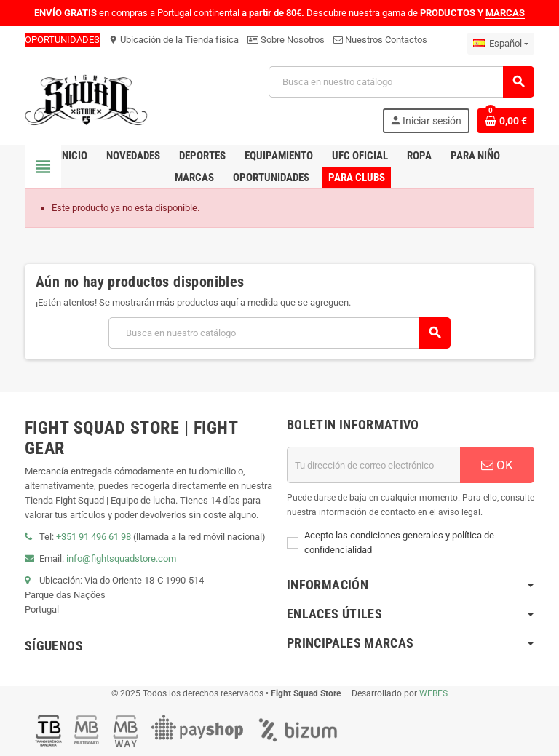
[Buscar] (401, 82)
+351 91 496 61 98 (94, 537)
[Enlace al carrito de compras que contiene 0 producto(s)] (506, 121)
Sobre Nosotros (286, 40)
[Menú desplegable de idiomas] (501, 44)
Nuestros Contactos (380, 40)
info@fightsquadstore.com (121, 558)
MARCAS (505, 13)
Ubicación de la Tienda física (174, 40)
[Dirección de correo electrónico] (373, 465)
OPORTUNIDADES (62, 40)
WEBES (433, 693)
